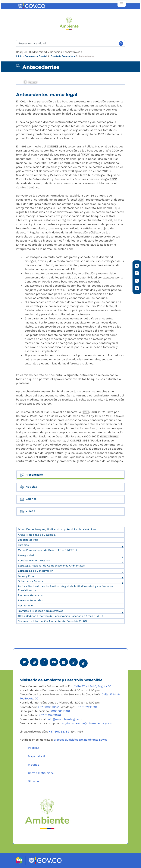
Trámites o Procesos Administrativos (40, 611)
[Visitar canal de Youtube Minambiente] (54, 662)
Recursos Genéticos (30, 595)
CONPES (53, 146)
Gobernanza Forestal (36, 56)
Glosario (33, 781)
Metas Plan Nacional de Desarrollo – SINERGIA (48, 550)
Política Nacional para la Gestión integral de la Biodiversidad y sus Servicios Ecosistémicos (66, 588)
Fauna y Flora (26, 576)
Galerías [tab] (28, 499)
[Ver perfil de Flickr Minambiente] (64, 662)
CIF (81, 200)
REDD (113, 179)
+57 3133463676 (50, 715)
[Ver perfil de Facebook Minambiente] (44, 662)
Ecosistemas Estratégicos (34, 561)
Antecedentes (86, 56)
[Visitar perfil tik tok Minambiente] (83, 662)
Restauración (26, 606)
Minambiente (110, 436)
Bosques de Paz (28, 540)
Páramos (23, 545)
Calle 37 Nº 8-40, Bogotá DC (93, 686)
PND (86, 412)
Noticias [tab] (28, 487)
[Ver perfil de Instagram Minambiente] (34, 662)
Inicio (19, 56)
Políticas (34, 748)
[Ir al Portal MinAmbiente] (69, 23)
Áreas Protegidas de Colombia (37, 535)
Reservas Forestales (30, 600)
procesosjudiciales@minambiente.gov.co (81, 740)
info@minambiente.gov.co (65, 719)
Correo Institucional (41, 773)
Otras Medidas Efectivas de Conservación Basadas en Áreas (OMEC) (60, 616)
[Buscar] (70, 43)
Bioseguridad (26, 555)
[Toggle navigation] (122, 4)
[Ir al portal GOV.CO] (32, 6)
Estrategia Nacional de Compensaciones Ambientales (51, 566)
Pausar (25, 81)
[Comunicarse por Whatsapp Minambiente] (73, 662)
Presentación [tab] (32, 475)
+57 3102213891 (87, 707)
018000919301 (61, 711)
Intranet (33, 765)
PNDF (86, 155)
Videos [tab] (27, 511)
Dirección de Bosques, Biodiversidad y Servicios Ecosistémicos (57, 529)
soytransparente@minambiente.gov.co (88, 723)
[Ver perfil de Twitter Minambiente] (24, 662)
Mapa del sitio (37, 756)
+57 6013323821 (49, 707)
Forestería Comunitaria (63, 56)
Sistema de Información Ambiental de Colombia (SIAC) (52, 621)
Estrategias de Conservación (36, 571)
